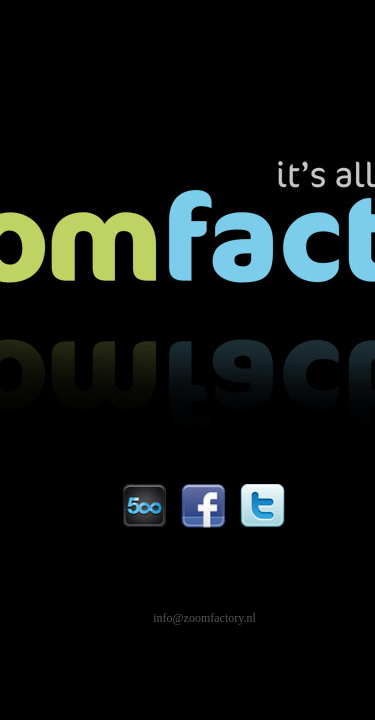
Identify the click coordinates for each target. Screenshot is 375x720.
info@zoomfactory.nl (204, 618)
